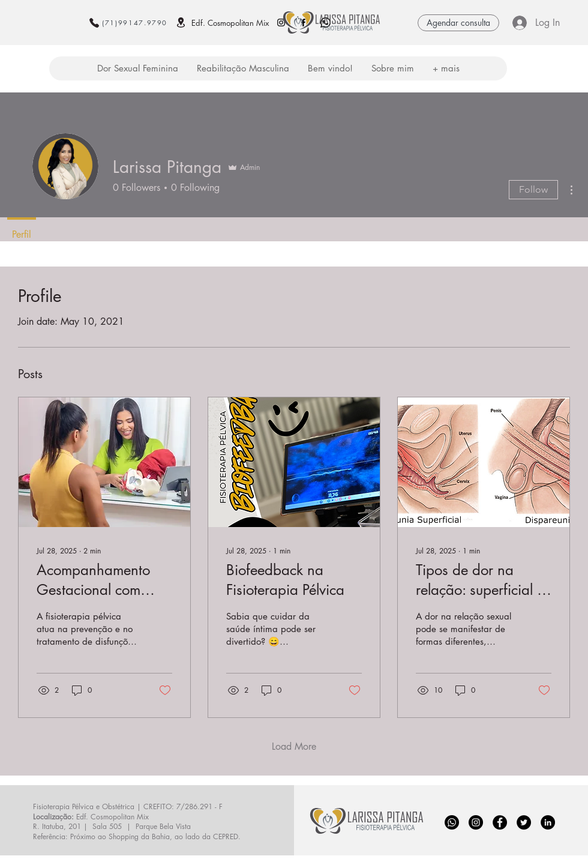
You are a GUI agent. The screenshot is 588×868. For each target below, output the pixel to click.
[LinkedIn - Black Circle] (548, 822)
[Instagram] (476, 822)
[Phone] (94, 23)
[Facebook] (500, 822)
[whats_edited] (452, 822)
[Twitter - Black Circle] (524, 822)
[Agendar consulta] (458, 23)
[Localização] (181, 23)
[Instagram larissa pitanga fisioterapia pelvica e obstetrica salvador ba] (281, 23)
